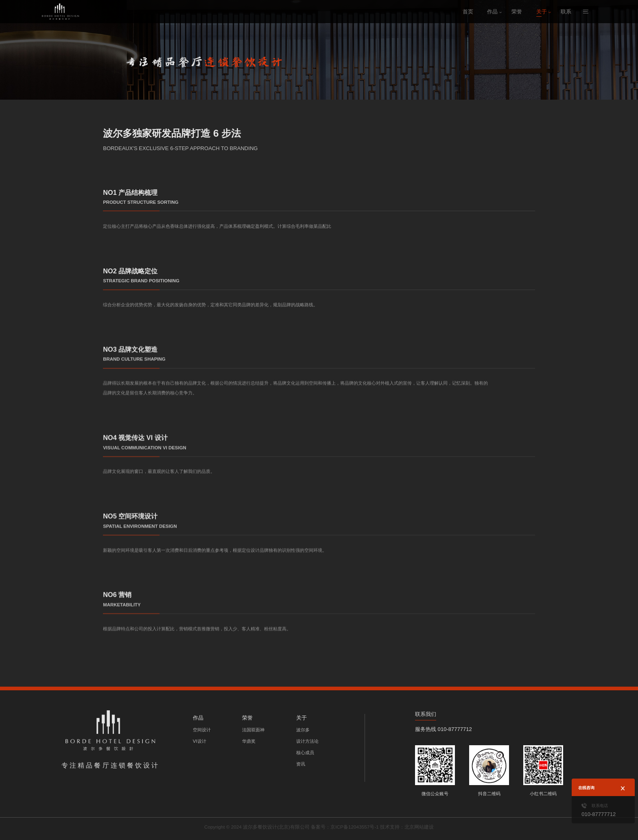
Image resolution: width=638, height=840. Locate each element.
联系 (566, 12)
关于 (542, 12)
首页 (468, 12)
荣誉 (517, 12)
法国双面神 (253, 730)
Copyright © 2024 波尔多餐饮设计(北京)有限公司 (261, 827)
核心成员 (305, 753)
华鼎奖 (249, 741)
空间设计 (202, 730)
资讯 (301, 764)
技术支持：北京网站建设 (402, 827)
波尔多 (303, 730)
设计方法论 (307, 741)
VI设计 (200, 741)
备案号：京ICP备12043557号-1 (344, 827)
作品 (492, 12)
